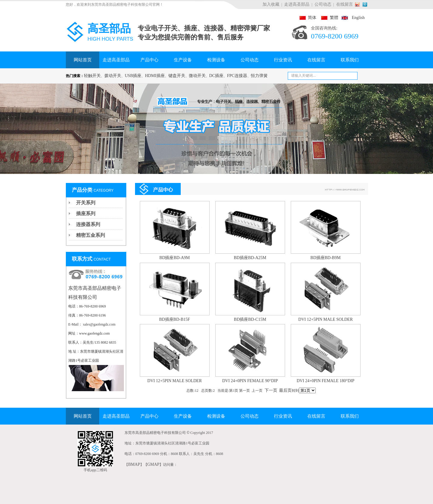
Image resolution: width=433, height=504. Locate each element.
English (352, 18)
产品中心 (149, 60)
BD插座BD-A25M (250, 258)
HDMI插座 (155, 76)
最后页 (285, 390)
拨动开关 (113, 76)
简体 (308, 18)
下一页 (271, 390)
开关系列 (86, 203)
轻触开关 (92, 76)
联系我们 (350, 60)
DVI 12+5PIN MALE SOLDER (326, 319)
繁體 (328, 18)
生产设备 (183, 60)
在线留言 (345, 4)
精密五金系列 (91, 235)
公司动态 (323, 4)
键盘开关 (177, 76)
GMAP (153, 464)
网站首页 (83, 60)
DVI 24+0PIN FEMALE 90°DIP (250, 381)
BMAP (134, 464)
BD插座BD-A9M (175, 258)
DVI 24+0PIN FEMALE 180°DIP (326, 381)
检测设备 (216, 60)
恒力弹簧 (259, 76)
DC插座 (216, 76)
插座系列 (86, 213)
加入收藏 (271, 4)
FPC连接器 (237, 76)
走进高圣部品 (297, 4)
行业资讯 (283, 60)
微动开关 (197, 76)
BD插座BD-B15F (175, 319)
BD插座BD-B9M (325, 258)
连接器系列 (88, 224)
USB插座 (133, 76)
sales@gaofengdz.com (99, 324)
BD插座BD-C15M (250, 319)
